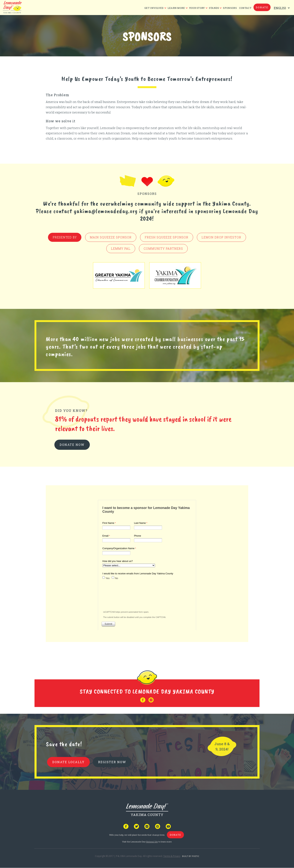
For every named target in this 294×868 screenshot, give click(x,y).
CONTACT (245, 8)
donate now (72, 445)
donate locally (68, 762)
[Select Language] (281, 8)
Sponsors (230, 8)
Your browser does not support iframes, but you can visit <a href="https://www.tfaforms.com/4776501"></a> (147, 564)
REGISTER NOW (112, 762)
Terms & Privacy (172, 856)
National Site (152, 842)
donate (262, 7)
